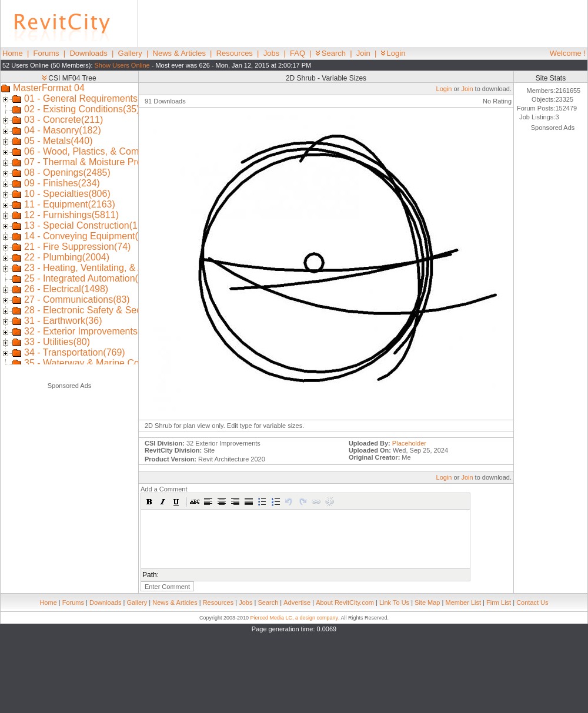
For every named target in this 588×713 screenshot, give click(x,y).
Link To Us (394, 602)
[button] (149, 501)
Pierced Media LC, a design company (294, 618)
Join (363, 53)
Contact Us (532, 602)
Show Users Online (122, 65)
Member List (463, 602)
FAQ (298, 53)
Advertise (297, 602)
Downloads (88, 53)
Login (393, 53)
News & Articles (179, 53)
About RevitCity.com (345, 602)
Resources (235, 53)
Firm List (499, 602)
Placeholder (409, 443)
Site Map (427, 602)
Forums (46, 53)
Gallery (130, 53)
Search (331, 53)
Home (13, 53)
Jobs (271, 53)
